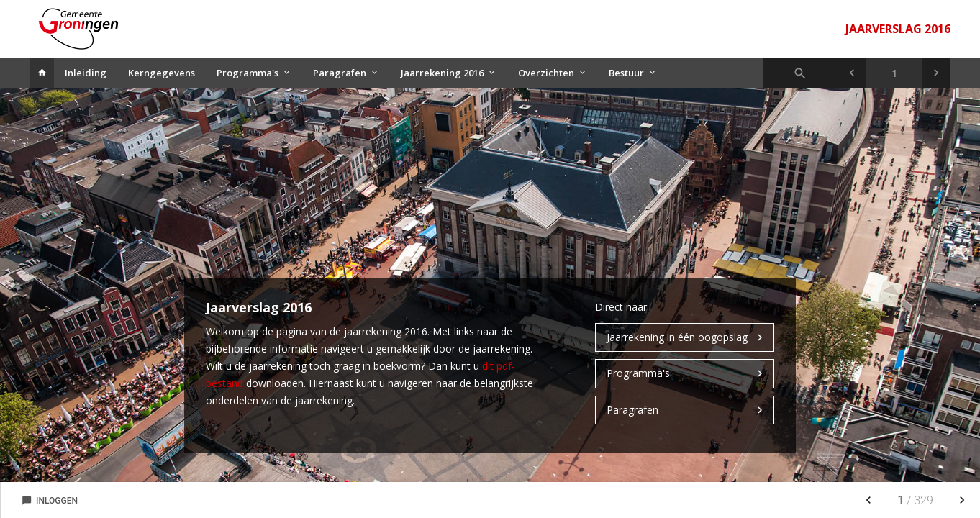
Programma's (248, 73)
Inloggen (50, 501)
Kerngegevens (162, 73)
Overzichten (546, 73)
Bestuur (626, 73)
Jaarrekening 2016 (442, 73)
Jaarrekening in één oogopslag (677, 337)
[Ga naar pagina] (894, 73)
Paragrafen (340, 73)
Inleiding (86, 73)
